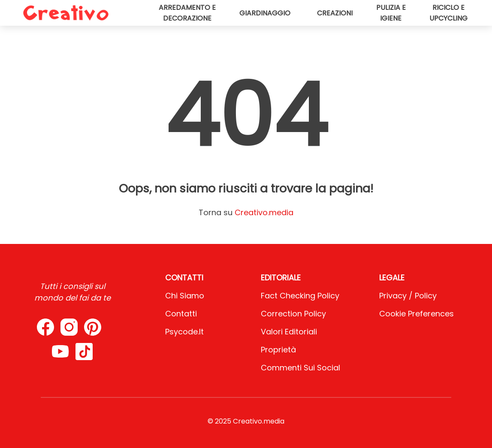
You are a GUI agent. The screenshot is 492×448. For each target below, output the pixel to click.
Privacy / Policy (408, 296)
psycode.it (184, 332)
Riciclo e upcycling (448, 13)
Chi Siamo (185, 296)
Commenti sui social (300, 368)
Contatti (181, 314)
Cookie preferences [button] (417, 314)
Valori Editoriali (289, 332)
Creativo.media (264, 212)
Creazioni (335, 13)
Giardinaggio (265, 13)
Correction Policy (293, 314)
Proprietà (278, 350)
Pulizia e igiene (391, 13)
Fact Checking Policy (300, 296)
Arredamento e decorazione (187, 13)
